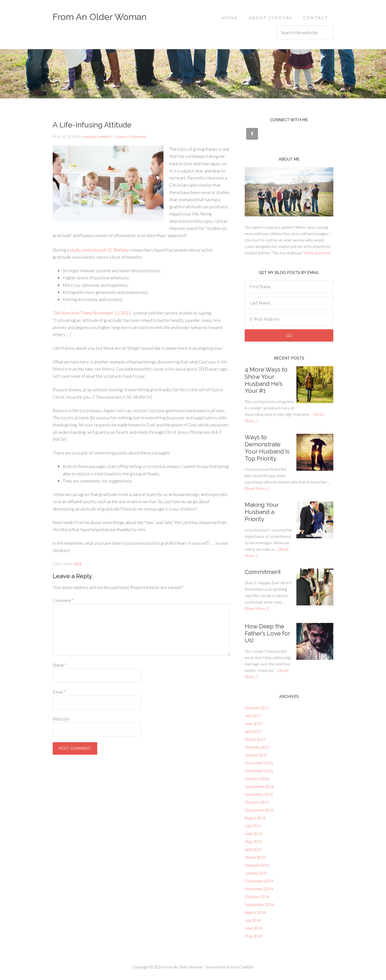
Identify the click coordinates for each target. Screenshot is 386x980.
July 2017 (253, 716)
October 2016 (257, 778)
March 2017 (255, 739)
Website (61, 719)
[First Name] (289, 287)
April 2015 (253, 849)
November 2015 (259, 794)
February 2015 (257, 865)
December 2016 (259, 763)
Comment (63, 600)
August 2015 (255, 818)
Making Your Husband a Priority (262, 512)
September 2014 (259, 904)
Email (59, 692)
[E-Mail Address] (289, 319)
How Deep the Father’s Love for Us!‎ (267, 633)
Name (60, 665)
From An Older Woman (100, 17)
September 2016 (259, 786)
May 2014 (253, 936)
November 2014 (259, 889)
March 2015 (255, 857)
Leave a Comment (131, 136)
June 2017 (254, 723)
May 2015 (253, 841)
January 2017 (256, 755)
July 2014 (253, 920)
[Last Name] (289, 303)
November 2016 (259, 771)
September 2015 (259, 810)
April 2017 (253, 731)
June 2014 (254, 928)
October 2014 (257, 897)
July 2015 (253, 826)
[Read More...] (257, 488)
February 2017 (257, 747)
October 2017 (257, 708)
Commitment (263, 572)
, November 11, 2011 (92, 313)
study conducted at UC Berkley (99, 250)
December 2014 (259, 881)
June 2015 (254, 834)
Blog (78, 564)
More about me (317, 253)
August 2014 (255, 912)
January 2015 (256, 873)
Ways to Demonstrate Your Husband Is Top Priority (267, 448)
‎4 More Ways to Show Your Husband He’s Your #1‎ (266, 380)
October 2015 (257, 802)
